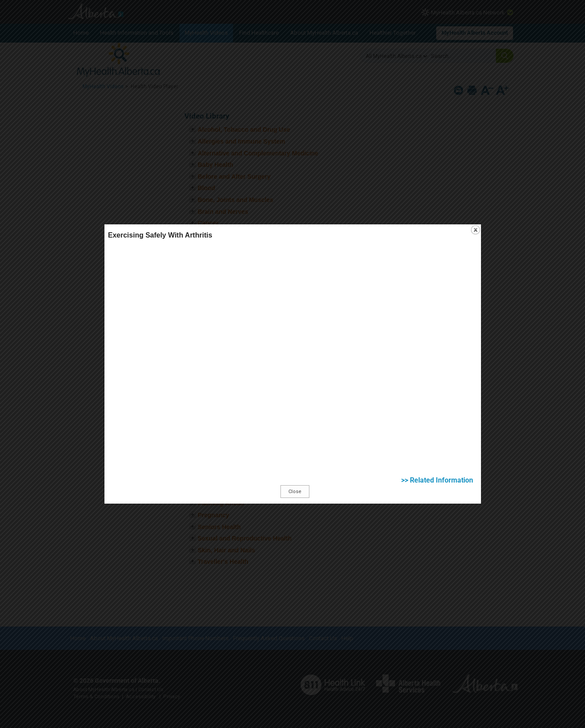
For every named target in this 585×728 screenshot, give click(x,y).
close (476, 216)
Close (295, 478)
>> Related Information (437, 467)
